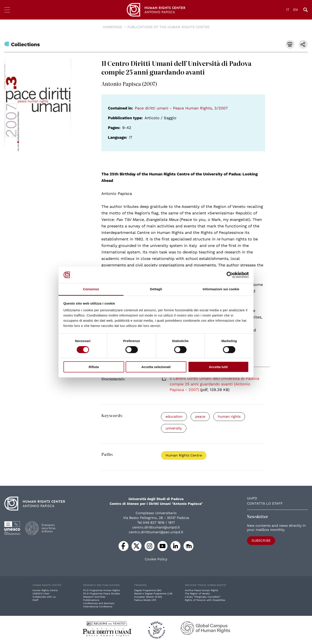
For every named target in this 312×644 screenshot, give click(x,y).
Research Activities (94, 597)
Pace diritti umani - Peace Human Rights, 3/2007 (181, 108)
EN (296, 10)
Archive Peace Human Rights (201, 590)
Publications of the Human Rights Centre (168, 27)
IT (288, 10)
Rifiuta (94, 367)
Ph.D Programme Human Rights (102, 590)
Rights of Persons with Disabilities (205, 600)
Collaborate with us (44, 597)
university (174, 428)
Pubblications (91, 600)
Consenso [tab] (91, 289)
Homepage (112, 27)
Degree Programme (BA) (148, 590)
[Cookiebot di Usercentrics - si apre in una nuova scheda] (230, 275)
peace (200, 417)
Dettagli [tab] (156, 289)
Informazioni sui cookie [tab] (221, 289)
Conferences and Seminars (99, 603)
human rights (229, 417)
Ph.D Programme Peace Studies (102, 594)
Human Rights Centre (184, 455)
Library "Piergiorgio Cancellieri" (203, 597)
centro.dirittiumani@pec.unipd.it (156, 532)
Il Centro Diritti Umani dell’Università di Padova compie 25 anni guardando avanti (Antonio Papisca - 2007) (214, 384)
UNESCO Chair (41, 594)
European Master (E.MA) (148, 597)
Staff (35, 600)
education (174, 417)
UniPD (252, 498)
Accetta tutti (218, 367)
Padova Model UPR (145, 600)
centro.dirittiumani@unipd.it (156, 527)
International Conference (98, 607)
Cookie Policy (156, 559)
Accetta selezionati (156, 367)
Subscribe (261, 540)
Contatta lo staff (265, 503)
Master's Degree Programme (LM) (153, 594)
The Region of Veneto (197, 594)
